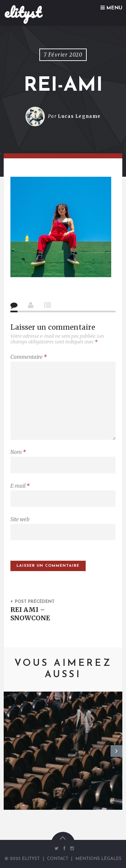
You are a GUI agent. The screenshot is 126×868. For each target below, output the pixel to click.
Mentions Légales (98, 859)
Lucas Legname (79, 116)
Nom (18, 452)
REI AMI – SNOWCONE (30, 614)
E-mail (20, 486)
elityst (23, 12)
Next (116, 757)
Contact (58, 859)
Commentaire (29, 357)
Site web (20, 519)
